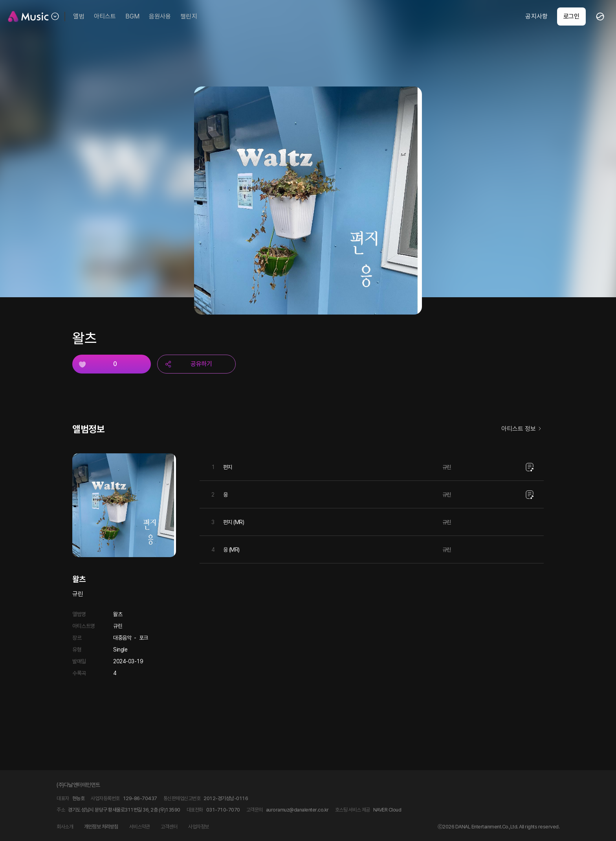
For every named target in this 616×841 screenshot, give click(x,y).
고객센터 (169, 827)
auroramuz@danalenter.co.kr (297, 810)
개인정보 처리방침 (101, 827)
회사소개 (65, 827)
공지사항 (536, 16)
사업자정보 (199, 827)
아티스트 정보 (522, 429)
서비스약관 (140, 827)
